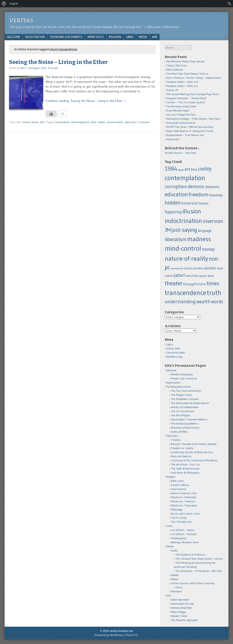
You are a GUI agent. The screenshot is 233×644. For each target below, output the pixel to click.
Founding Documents (66, 37)
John (22, 68)
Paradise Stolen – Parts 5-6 (182, 82)
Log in (170, 344)
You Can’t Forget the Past (181, 115)
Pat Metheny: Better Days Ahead (185, 61)
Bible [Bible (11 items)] (194, 170)
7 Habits (176, 440)
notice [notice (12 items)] (188, 268)
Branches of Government (185, 428)
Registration (35, 37)
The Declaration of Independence (190, 403)
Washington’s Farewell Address (189, 419)
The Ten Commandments (186, 391)
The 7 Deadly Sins (181, 522)
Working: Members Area (185, 542)
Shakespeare (179, 538)
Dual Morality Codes (178, 110)
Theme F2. (132, 635)
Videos (175, 579)
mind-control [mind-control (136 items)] (183, 248)
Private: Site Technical (184, 378)
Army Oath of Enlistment (181, 123)
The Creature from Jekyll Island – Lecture (199, 559)
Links (130, 37)
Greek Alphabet (180, 600)
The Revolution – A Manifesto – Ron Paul (199, 571)
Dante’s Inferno (180, 485)
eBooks (175, 575)
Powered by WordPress (109, 635)
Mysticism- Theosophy (184, 505)
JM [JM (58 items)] (168, 230)
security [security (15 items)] (192, 276)
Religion (115, 37)
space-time (130, 122)
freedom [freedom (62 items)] (198, 194)
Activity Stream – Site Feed (180, 153)
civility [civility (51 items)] (205, 169)
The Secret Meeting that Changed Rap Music (193, 94)
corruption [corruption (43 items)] (176, 186)
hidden (101, 122)
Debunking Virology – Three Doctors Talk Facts (193, 119)
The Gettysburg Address (185, 423)
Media (143, 37)
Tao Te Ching (179, 518)
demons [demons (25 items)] (212, 187)
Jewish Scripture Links (184, 493)
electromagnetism (80, 122)
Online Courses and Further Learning (193, 583)
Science (26, 122)
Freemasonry (179, 489)
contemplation (62, 122)
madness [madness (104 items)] (199, 239)
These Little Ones (177, 65)
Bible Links (177, 481)
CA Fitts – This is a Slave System (186, 102)
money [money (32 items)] (208, 249)
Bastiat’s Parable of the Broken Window (194, 444)
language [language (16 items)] (205, 231)
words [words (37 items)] (217, 302)
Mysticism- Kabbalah (184, 497)
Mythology (177, 509)
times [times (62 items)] (213, 283)
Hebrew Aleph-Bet (181, 608)
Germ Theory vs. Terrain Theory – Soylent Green (194, 78)
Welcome (14, 37)
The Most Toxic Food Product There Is (187, 74)
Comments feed (176, 352)
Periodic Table (179, 616)
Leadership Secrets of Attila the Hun (192, 452)
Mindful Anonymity (182, 374)
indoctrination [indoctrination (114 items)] (183, 221)
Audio (174, 550)
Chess (179, 587)
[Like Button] (51, 114)
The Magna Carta (181, 395)
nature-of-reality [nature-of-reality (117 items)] (186, 258)
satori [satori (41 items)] (179, 275)
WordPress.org (174, 357)
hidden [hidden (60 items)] (173, 203)
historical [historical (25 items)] (190, 203)
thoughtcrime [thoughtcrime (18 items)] (194, 284)
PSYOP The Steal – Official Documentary (190, 127)
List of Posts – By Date (184, 534)
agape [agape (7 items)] (181, 170)
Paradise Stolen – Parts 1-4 (182, 86)
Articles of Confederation (185, 407)
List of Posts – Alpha (183, 530)
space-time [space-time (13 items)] (206, 276)
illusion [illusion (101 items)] (192, 211)
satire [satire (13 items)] (169, 276)
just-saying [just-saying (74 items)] (184, 230)
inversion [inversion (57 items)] (213, 221)
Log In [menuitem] (14, 4)
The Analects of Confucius (190, 554)
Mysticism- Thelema (183, 501)
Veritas (21, 20)
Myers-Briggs (178, 612)
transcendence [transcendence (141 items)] (185, 293)
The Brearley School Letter (181, 106)
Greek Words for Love (182, 604)
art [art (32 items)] (187, 169)
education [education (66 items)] (176, 194)
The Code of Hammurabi (185, 468)
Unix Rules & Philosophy (185, 473)
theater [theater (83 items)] (174, 283)
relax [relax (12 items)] (220, 268)
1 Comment (144, 122)
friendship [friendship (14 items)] (216, 195)
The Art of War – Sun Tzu (185, 464)
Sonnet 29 (172, 90)
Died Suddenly (175, 69)
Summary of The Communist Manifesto (194, 460)
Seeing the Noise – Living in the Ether (58, 62)
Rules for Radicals (181, 456)
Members (177, 591)
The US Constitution (183, 411)
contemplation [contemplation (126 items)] (185, 178)
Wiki (155, 37)
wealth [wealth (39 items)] (203, 302)
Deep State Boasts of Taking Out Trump (190, 131)
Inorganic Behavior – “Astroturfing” (187, 98)
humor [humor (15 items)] (204, 203)
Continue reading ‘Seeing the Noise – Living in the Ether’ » (86, 101)
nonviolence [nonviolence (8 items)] (177, 268)
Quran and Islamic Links (185, 514)
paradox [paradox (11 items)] (198, 268)
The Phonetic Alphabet (184, 620)
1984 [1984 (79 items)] (171, 169)
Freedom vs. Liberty (182, 448)
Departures (173, 139)
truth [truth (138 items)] (214, 293)
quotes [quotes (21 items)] (210, 268)
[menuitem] (4, 4)
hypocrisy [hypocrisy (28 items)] (173, 212)
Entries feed (173, 348)
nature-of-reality (115, 122)
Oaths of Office (179, 432)
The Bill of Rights (181, 415)
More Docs (96, 37)
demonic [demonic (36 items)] (196, 186)
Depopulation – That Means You (185, 135)
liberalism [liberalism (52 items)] (176, 239)
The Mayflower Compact (185, 399)
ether (94, 122)
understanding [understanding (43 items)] (180, 302)
